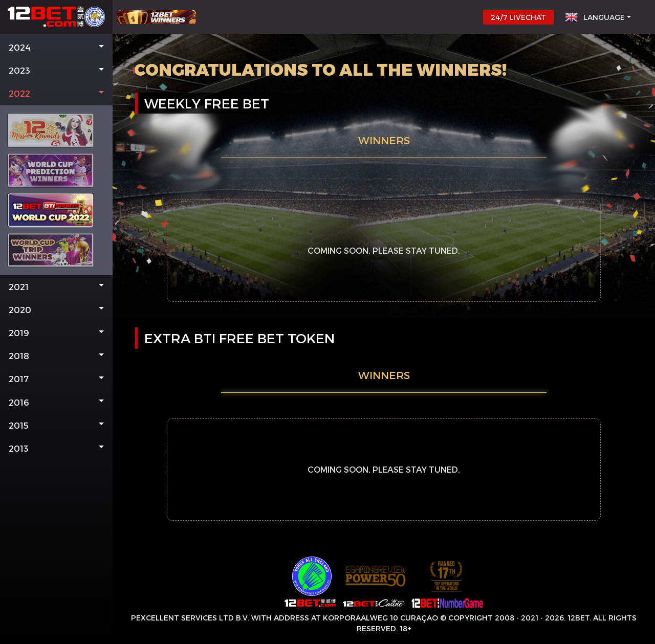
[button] (56, 47)
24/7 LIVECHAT (518, 17)
